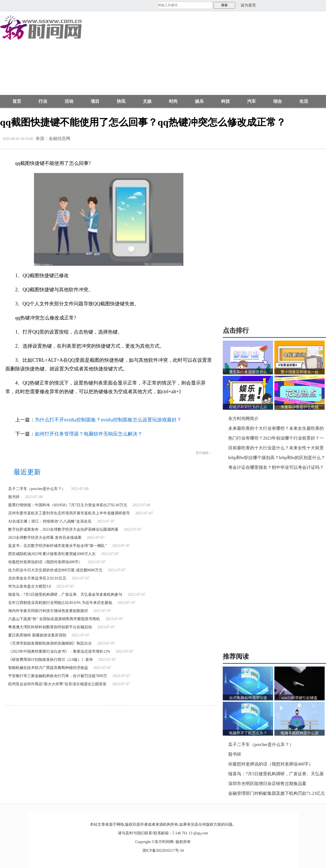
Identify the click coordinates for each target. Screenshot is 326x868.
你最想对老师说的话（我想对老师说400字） (45, 562)
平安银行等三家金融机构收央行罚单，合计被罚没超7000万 (58, 676)
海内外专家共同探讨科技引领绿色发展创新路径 (48, 611)
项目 (95, 101)
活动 (69, 101)
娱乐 (199, 101)
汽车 (252, 101)
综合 (278, 101)
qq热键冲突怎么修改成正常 (89, 406)
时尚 (173, 101)
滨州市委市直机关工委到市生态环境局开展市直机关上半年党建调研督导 (69, 513)
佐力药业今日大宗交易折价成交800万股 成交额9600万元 (55, 570)
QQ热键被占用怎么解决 (126, 406)
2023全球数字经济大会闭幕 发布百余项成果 (45, 538)
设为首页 (248, 5)
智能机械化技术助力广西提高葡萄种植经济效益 (48, 668)
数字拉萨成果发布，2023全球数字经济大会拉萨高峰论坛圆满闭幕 (63, 529)
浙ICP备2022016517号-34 (163, 851)
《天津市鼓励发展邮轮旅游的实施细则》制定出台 (50, 643)
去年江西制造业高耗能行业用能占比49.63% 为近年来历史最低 (60, 603)
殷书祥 (14, 497)
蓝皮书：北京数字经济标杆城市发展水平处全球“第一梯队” (57, 546)
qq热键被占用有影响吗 (160, 406)
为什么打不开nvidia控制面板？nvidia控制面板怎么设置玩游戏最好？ (108, 420)
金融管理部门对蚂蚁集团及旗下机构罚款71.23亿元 (277, 793)
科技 (225, 101)
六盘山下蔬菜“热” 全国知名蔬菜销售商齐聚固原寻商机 (54, 619)
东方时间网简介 (243, 419)
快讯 (121, 101)
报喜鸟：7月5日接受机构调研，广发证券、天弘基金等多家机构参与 (65, 595)
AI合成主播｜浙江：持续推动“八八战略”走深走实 (50, 521)
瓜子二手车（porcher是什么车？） (37, 489)
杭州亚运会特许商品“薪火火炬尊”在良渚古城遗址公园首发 (57, 684)
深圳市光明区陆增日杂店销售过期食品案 (267, 784)
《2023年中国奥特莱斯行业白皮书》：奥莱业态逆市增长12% (59, 651)
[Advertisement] (187, 56)
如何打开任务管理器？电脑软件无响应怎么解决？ (89, 434)
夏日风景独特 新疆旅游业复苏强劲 (37, 635)
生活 (304, 101)
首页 (17, 101)
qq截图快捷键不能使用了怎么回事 (44, 406)
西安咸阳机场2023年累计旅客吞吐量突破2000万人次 (52, 554)
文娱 (147, 101)
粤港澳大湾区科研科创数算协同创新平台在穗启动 (50, 627)
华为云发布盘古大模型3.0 (30, 586)
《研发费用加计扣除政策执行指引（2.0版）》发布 (51, 660)
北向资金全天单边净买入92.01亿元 (37, 578)
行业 (43, 101)
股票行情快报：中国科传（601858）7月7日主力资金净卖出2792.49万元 (68, 505)
